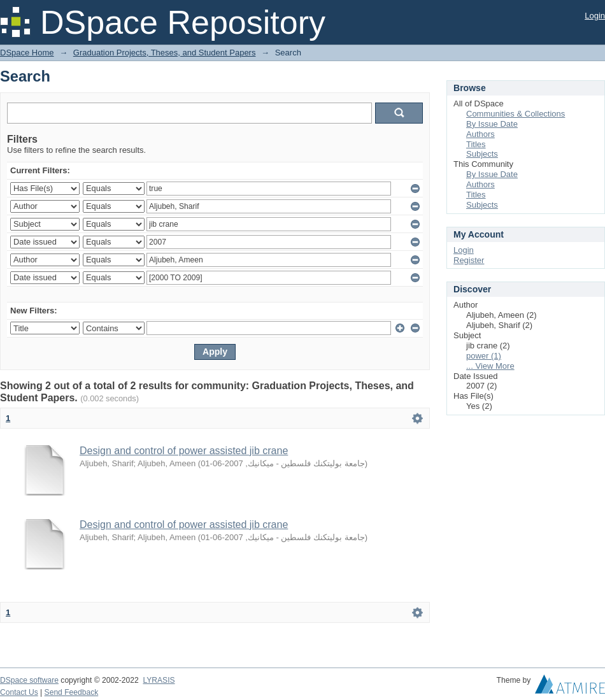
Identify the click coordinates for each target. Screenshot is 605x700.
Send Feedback (72, 692)
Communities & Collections (516, 114)
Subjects (482, 154)
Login (595, 16)
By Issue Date (492, 124)
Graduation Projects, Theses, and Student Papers (165, 53)
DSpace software (29, 680)
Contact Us (19, 692)
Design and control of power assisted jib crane (184, 451)
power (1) (484, 356)
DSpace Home (27, 53)
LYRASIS (159, 680)
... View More (490, 366)
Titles (476, 144)
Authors (480, 134)
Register (469, 260)
